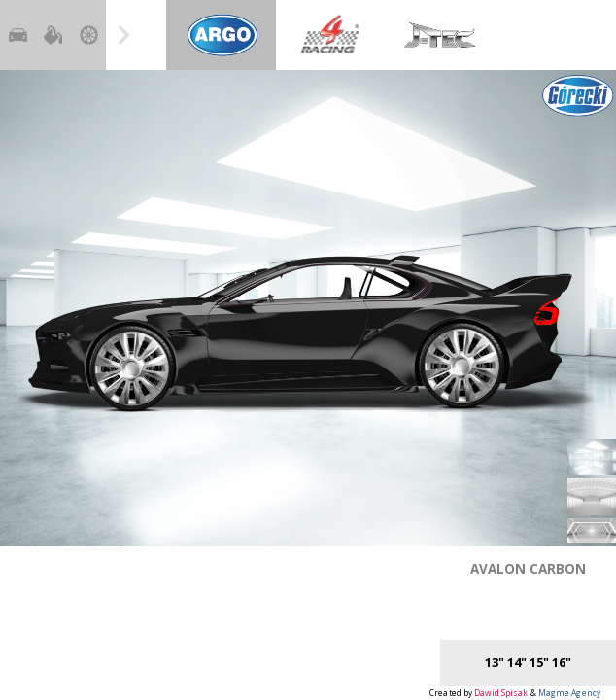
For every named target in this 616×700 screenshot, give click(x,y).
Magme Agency (569, 693)
